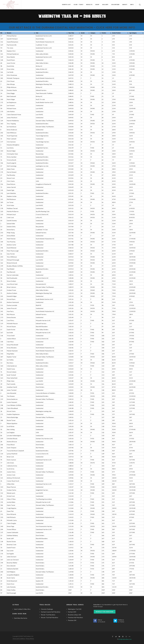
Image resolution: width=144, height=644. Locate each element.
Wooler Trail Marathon (48, 615)
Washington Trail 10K (75, 609)
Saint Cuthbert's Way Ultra (22, 609)
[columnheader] (3, 33)
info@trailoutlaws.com (125, 639)
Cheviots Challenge (47, 609)
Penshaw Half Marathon (75, 617)
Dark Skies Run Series (21, 618)
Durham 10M (72, 612)
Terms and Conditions (19, 639)
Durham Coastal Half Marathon (51, 612)
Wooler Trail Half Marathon (50, 617)
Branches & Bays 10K (74, 615)
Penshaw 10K (72, 620)
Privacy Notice (30, 639)
